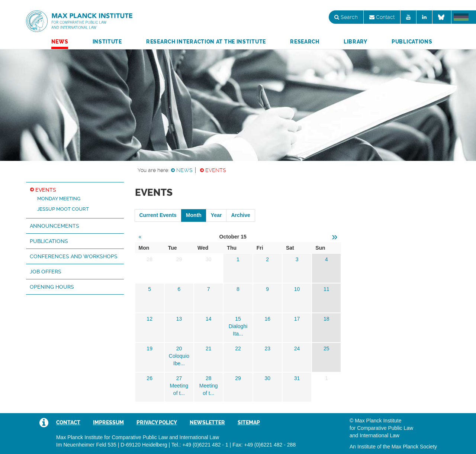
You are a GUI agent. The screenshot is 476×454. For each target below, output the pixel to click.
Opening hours (52, 287)
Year (216, 215)
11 (327, 289)
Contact (382, 17)
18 (327, 319)
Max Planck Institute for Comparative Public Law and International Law (79, 22)
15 (238, 319)
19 (149, 348)
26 (149, 378)
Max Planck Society (414, 447)
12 (149, 319)
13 (179, 319)
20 (179, 348)
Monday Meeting (59, 199)
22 (238, 348)
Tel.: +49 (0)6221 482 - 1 (200, 445)
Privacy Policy (157, 422)
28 (209, 378)
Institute (107, 42)
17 (297, 319)
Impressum (108, 422)
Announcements (54, 226)
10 (297, 289)
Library (356, 42)
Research (305, 42)
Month (194, 215)
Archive (240, 215)
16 (267, 319)
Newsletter (207, 422)
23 (267, 348)
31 (297, 378)
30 (267, 378)
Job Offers (46, 272)
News (60, 42)
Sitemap (249, 422)
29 (238, 378)
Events (216, 170)
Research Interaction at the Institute (206, 42)
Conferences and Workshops (74, 256)
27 (179, 378)
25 (327, 348)
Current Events (158, 215)
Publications (412, 42)
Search (346, 17)
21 (209, 348)
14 (209, 319)
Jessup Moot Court (63, 209)
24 (297, 348)
